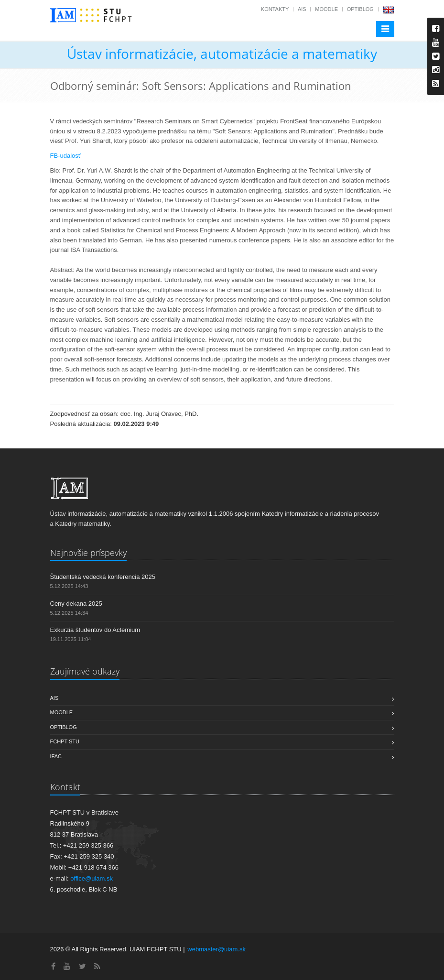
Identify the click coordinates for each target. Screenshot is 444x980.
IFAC (56, 756)
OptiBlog (360, 9)
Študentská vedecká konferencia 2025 (103, 577)
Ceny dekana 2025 (76, 604)
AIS (302, 9)
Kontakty (275, 9)
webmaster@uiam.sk (217, 949)
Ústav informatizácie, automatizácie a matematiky (222, 54)
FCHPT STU (65, 741)
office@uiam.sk (92, 878)
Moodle (326, 9)
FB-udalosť (65, 156)
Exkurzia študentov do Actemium (95, 630)
